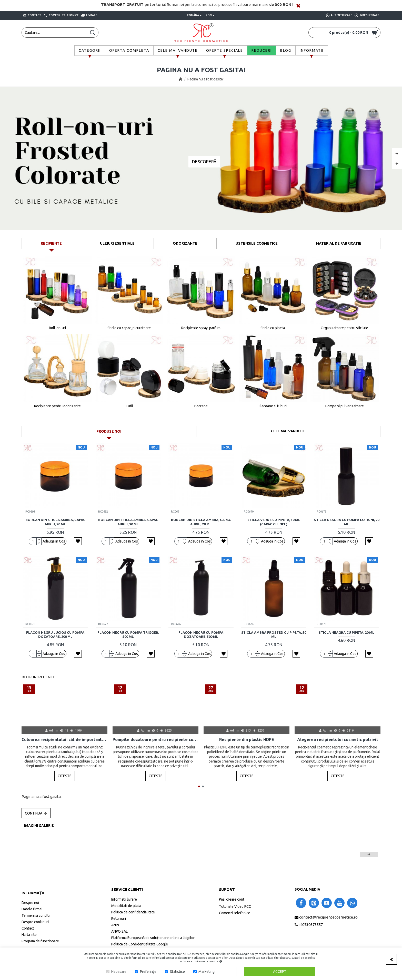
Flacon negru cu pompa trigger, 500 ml (128, 635)
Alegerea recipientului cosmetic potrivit (338, 739)
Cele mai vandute (288, 431)
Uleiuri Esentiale (117, 243)
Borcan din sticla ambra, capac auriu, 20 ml (201, 522)
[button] (199, 786)
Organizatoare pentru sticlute (344, 328)
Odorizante (185, 243)
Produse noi (109, 431)
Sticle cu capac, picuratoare (129, 328)
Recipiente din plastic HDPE (247, 739)
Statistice (177, 972)
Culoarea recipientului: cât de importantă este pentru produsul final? (64, 739)
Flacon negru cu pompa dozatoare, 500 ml (201, 635)
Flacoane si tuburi (273, 406)
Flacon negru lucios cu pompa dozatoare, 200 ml (55, 635)
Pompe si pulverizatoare (345, 406)
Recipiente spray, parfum (201, 328)
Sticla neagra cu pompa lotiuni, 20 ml (347, 522)
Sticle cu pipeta (273, 328)
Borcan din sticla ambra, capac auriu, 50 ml (55, 522)
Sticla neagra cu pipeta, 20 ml (346, 632)
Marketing (207, 972)
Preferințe (148, 972)
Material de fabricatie (339, 243)
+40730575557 (310, 925)
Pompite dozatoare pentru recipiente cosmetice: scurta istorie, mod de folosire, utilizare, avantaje (155, 739)
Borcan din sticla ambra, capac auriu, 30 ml (128, 522)
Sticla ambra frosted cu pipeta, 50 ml (274, 635)
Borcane (201, 406)
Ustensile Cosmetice (257, 243)
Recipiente (51, 243)
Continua (34, 813)
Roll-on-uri (57, 328)
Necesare (119, 972)
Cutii (129, 406)
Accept (280, 972)
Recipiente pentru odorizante (57, 406)
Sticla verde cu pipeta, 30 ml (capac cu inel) (274, 522)
